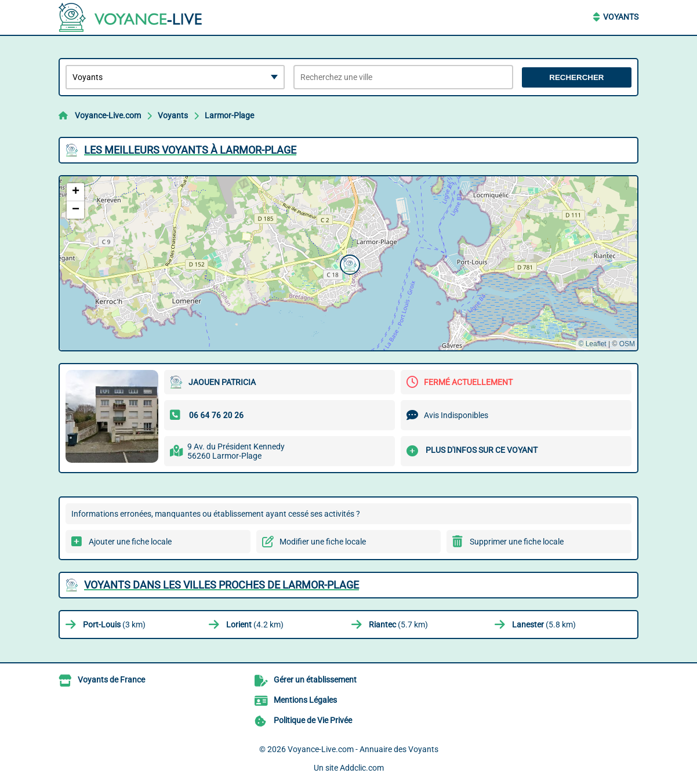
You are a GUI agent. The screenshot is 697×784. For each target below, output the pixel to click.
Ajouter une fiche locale (130, 542)
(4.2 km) (255, 625)
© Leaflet (592, 344)
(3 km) (114, 625)
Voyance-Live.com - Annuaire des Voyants (363, 749)
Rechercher (576, 77)
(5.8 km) (544, 625)
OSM (627, 344)
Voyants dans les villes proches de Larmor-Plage (222, 585)
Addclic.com (362, 768)
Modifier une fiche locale (323, 542)
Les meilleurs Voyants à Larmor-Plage (190, 150)
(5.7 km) (398, 625)
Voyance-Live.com (108, 115)
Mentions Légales (305, 700)
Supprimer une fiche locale (517, 542)
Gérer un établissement (315, 680)
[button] (348, 263)
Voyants (621, 17)
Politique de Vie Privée (313, 720)
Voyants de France (111, 680)
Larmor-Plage (229, 115)
